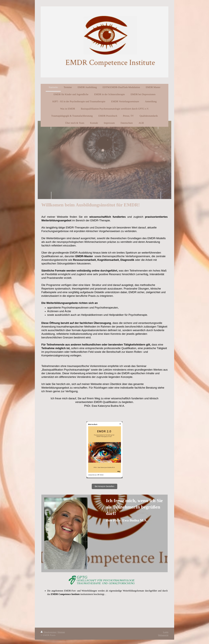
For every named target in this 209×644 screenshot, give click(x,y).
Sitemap (61, 632)
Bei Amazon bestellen (105, 486)
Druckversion (49, 632)
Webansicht (163, 635)
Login (166, 632)
